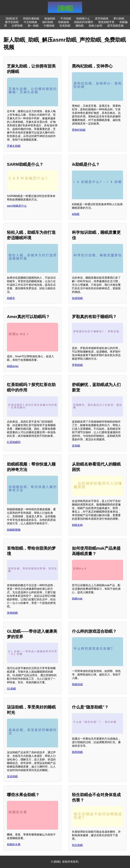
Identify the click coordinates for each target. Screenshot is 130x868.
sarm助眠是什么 (17, 206)
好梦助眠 (17, 26)
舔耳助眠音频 (115, 26)
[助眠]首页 (12, 19)
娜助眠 (80, 26)
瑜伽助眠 (50, 19)
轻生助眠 (77, 845)
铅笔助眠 (65, 26)
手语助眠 (66, 19)
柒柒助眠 (12, 776)
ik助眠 (76, 214)
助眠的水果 (14, 844)
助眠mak (77, 599)
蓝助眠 (76, 446)
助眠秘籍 (64, 22)
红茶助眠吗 (14, 442)
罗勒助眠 (77, 365)
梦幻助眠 (119, 19)
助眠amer (13, 366)
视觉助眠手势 (106, 22)
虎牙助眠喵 (102, 19)
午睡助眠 (49, 26)
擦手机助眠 (12, 22)
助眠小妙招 (95, 26)
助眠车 (11, 298)
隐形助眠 (77, 752)
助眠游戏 (77, 684)
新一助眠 (33, 26)
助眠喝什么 (83, 19)
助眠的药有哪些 (84, 22)
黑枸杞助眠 (79, 130)
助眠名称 (77, 525)
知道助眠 (77, 298)
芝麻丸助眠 (14, 146)
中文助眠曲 (30, 22)
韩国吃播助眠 (31, 19)
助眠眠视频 (14, 530)
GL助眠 (11, 689)
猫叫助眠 (48, 22)
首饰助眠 (12, 613)
